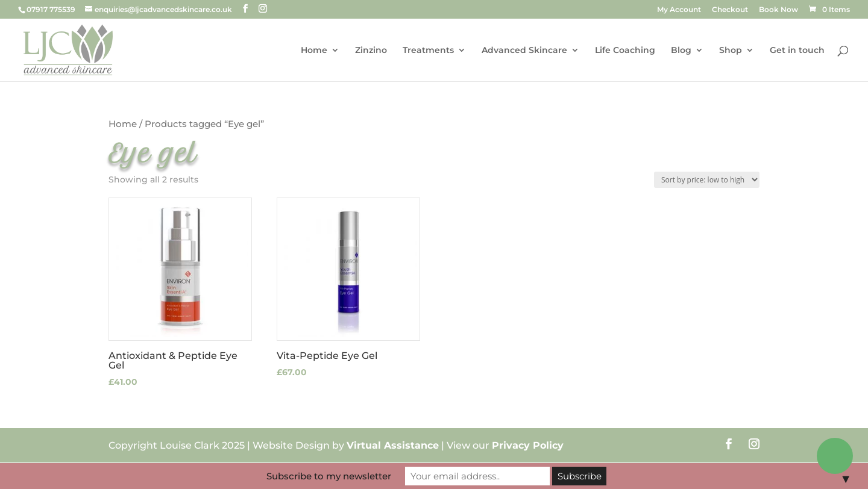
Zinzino (371, 51)
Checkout (730, 10)
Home (314, 51)
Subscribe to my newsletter (329, 476)
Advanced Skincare (524, 51)
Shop (731, 51)
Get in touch (797, 51)
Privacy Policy (528, 445)
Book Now (778, 10)
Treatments (428, 51)
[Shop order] (707, 180)
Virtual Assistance (393, 445)
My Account (679, 10)
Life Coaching (625, 51)
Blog (681, 51)
